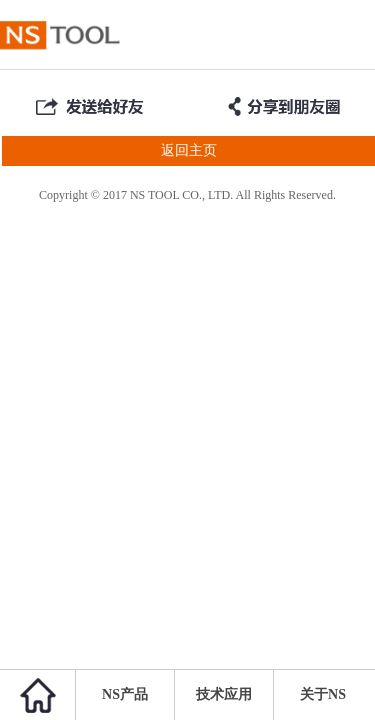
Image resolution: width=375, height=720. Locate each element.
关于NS (323, 694)
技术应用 (224, 694)
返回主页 (108, 151)
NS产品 (125, 694)
